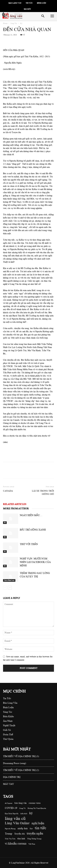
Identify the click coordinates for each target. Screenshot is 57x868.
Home (5, 23)
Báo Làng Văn (15, 3)
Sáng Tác (14, 23)
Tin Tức (29, 3)
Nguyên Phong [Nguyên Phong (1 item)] (10, 829)
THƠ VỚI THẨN (29, 544)
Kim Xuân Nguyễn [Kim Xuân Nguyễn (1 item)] (12, 814)
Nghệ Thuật (9, 725)
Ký (21, 23)
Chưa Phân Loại (9, 580)
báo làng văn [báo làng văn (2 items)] (21, 803)
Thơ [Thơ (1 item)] (31, 829)
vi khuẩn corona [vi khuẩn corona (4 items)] (16, 844)
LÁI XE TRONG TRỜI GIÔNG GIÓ (43, 492)
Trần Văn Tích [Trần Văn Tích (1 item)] (10, 839)
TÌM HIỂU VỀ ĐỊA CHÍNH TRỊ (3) (21, 756)
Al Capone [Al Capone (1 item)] (9, 803)
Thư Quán (8, 739)
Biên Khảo (8, 716)
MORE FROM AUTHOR (16, 509)
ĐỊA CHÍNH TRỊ (12, 777)
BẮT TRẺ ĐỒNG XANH (33, 530)
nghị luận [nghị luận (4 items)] (38, 823)
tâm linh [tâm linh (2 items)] (21, 839)
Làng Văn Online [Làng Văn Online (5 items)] (17, 823)
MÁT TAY (9, 784)
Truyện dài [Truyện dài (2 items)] (20, 834)
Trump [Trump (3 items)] (9, 834)
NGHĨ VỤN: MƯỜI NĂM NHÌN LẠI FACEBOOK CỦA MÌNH (35, 562)
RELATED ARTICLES (15, 504)
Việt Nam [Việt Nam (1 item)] (32, 844)
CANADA (8, 491)
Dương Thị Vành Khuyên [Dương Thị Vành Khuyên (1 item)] (37, 808)
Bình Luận (41, 3)
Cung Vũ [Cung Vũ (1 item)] (22, 808)
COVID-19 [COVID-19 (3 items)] (11, 808)
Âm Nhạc (8, 721)
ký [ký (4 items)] (31, 813)
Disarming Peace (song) (15, 763)
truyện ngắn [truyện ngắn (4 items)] (35, 833)
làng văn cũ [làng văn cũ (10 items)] (15, 818)
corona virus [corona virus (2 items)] (35, 803)
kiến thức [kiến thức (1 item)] (24, 814)
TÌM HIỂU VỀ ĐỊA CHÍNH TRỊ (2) (21, 770)
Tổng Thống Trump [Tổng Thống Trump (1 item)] (34, 839)
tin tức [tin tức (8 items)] (41, 828)
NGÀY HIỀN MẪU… (31, 515)
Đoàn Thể (8, 734)
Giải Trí (7, 730)
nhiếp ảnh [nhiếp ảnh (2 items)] (23, 828)
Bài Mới (27, 9)
